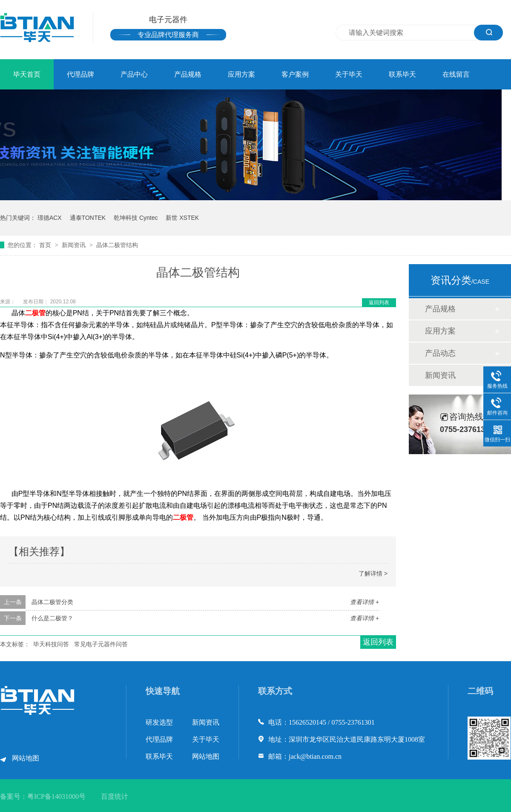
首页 (46, 245)
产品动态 (440, 353)
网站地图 (26, 758)
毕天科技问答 (51, 644)
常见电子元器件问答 (101, 644)
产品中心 (134, 74)
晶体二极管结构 (117, 245)
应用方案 (241, 74)
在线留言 (456, 74)
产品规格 (188, 74)
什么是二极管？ (52, 618)
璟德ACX (50, 218)
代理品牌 (80, 74)
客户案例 (295, 74)
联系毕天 (402, 74)
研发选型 (159, 722)
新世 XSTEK (182, 218)
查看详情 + (365, 602)
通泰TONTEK (88, 218)
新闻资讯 (75, 245)
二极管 (35, 313)
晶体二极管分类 (52, 602)
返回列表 (379, 302)
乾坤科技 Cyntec (136, 218)
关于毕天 (349, 74)
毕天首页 (27, 74)
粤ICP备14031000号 (56, 796)
